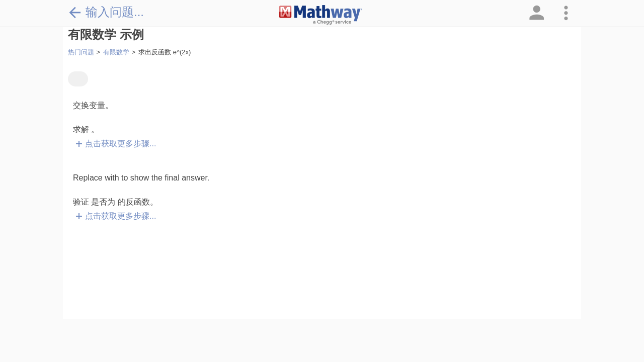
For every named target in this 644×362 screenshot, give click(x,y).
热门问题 (81, 52)
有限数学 (116, 52)
